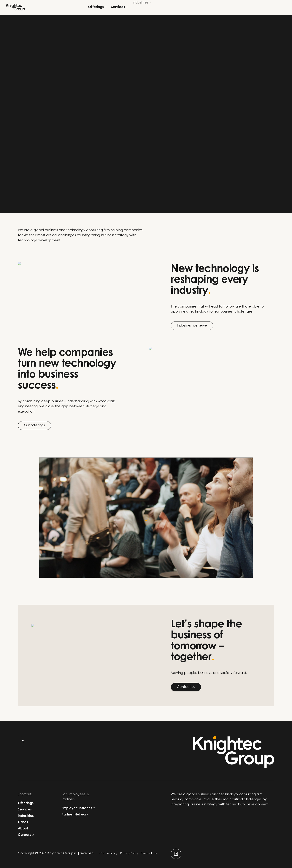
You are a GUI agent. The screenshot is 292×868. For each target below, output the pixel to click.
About (23, 829)
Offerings (26, 803)
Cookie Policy (108, 854)
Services (25, 810)
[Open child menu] (97, 7)
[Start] (15, 7)
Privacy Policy (129, 854)
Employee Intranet (78, 808)
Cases (23, 822)
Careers (26, 835)
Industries (26, 816)
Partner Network (75, 815)
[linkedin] (176, 854)
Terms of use (149, 854)
